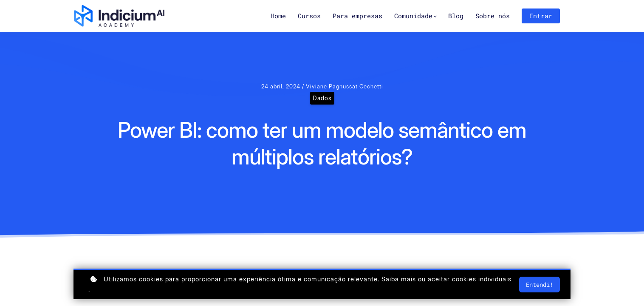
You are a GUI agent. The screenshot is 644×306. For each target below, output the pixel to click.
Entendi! (539, 285)
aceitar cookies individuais (470, 279)
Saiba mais (399, 279)
